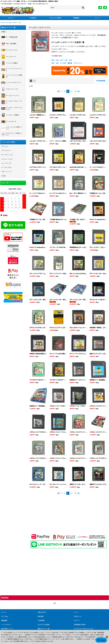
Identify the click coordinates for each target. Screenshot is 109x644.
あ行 (53, 60)
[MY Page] (105, 8)
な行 (70, 60)
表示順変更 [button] (101, 81)
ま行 (57, 63)
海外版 (70, 63)
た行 (66, 60)
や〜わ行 (63, 63)
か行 (57, 60)
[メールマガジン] (100, 8)
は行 (53, 63)
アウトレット (78, 63)
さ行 (62, 60)
